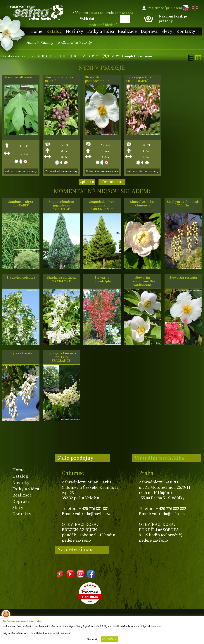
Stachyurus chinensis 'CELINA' (183, 204)
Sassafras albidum (18, 77)
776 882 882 (125, 13)
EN (194, 7)
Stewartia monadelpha (102, 280)
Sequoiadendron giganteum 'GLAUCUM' (61, 206)
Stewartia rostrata (183, 278)
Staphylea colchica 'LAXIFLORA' (61, 280)
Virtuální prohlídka (159, 458)
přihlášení (174, 8)
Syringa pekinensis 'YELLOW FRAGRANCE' (61, 357)
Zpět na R (87, 182)
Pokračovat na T (112, 182)
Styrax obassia (21, 353)
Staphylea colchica (21, 278)
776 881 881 (97, 13)
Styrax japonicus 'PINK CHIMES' (138, 79)
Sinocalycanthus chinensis (143, 204)
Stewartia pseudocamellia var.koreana (143, 281)
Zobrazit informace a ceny (21, 171)
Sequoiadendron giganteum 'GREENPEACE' (102, 206)
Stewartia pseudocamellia (97, 79)
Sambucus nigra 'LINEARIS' (21, 204)
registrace (156, 8)
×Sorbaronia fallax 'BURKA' (59, 79)
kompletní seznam (137, 56)
